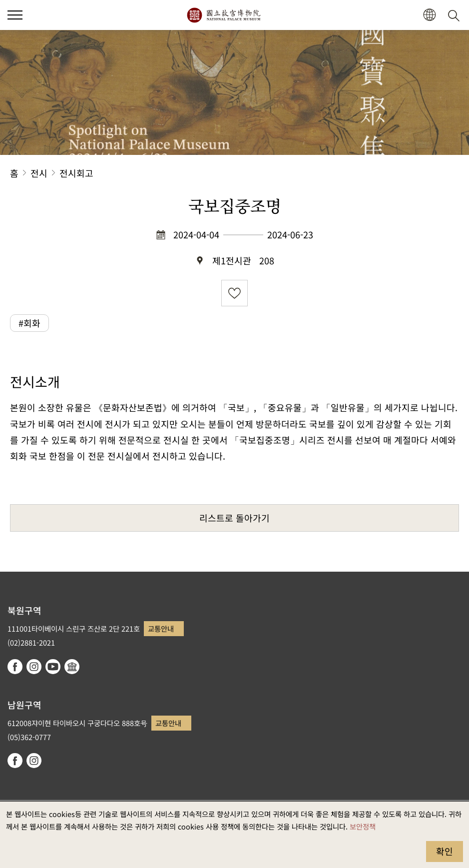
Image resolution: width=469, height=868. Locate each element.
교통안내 (161, 628)
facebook (15, 667)
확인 (445, 851)
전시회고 (76, 173)
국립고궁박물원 (224, 15)
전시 (39, 173)
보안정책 (363, 826)
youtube (53, 667)
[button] (429, 15)
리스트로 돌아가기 (234, 518)
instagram (34, 667)
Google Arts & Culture (72, 667)
